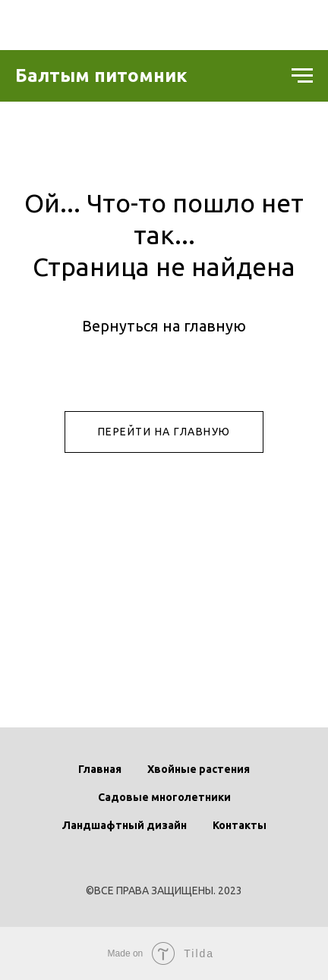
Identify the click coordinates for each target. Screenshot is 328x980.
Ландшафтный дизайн (125, 825)
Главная (100, 769)
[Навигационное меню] (302, 76)
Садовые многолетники (164, 797)
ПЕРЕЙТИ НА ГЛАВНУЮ (164, 432)
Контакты (240, 825)
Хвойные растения (199, 769)
